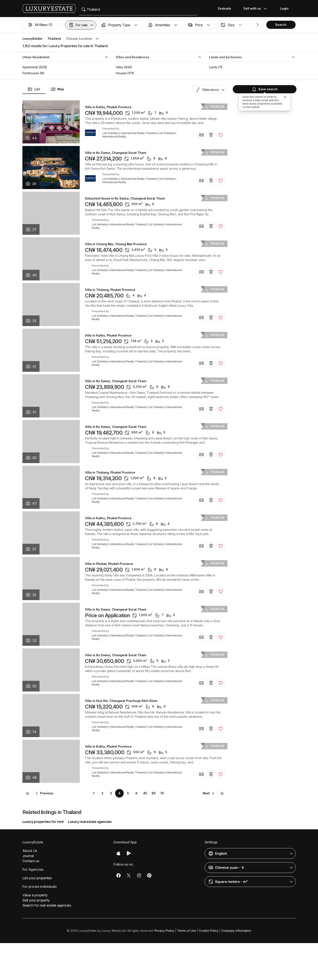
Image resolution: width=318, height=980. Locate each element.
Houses (121, 73)
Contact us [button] (31, 861)
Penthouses (31, 73)
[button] (81, 25)
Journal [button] (28, 856)
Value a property (35, 895)
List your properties (37, 878)
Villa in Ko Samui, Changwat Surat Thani (116, 153)
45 (145, 793)
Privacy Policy (164, 931)
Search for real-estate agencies (47, 905)
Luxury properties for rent (43, 822)
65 (154, 793)
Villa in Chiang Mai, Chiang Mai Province (116, 244)
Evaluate (225, 8)
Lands (213, 67)
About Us (30, 851)
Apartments (30, 67)
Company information (236, 931)
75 (162, 793)
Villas (119, 67)
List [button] (34, 89)
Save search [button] (264, 89)
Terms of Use (187, 931)
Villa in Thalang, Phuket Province (110, 290)
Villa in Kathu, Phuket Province (108, 107)
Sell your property (36, 900)
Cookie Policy (209, 931)
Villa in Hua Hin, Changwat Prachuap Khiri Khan (121, 701)
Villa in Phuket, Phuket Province (109, 564)
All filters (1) (40, 25)
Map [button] (57, 89)
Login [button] (284, 8)
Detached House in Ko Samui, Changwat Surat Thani (125, 198)
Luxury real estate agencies (90, 822)
